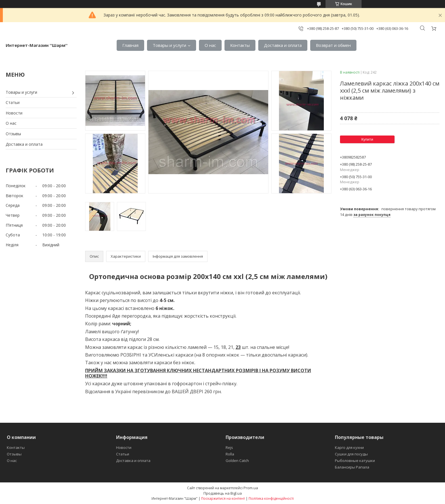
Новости (14, 113)
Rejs (229, 447)
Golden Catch (237, 461)
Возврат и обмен (333, 45)
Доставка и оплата (283, 45)
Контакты (240, 45)
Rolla (230, 454)
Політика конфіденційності (271, 498)
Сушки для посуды (351, 454)
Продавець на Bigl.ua (223, 493)
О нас (210, 45)
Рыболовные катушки (355, 461)
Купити (367, 139)
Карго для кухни (349, 447)
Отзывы (13, 134)
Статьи (13, 102)
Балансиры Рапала (352, 467)
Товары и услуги (169, 45)
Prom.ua (251, 488)
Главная (130, 45)
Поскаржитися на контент (223, 498)
